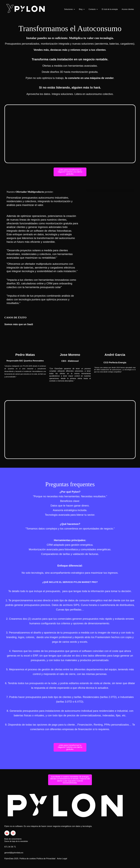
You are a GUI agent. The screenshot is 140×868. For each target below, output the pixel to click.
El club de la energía (110, 9)
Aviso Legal (62, 859)
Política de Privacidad (46, 859)
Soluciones (68, 9)
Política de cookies (28, 859)
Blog (81, 9)
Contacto (92, 9)
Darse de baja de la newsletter (16, 841)
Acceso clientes (128, 9)
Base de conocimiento (13, 839)
